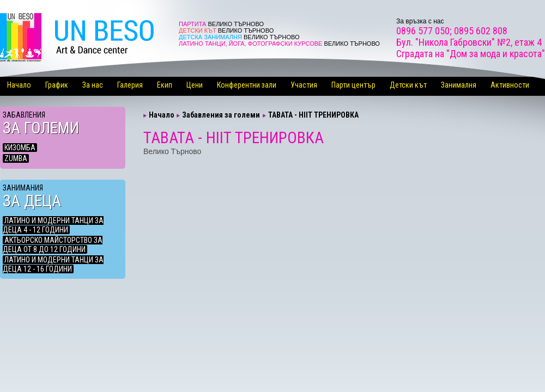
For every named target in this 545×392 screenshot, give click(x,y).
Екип (165, 85)
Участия (304, 85)
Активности (510, 85)
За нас (93, 85)
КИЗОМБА (20, 148)
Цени (195, 85)
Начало (19, 85)
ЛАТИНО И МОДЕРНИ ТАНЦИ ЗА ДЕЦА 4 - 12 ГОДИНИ (53, 225)
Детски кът (408, 85)
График (57, 85)
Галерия (130, 85)
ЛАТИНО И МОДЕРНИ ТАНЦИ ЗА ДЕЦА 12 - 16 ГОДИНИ (53, 264)
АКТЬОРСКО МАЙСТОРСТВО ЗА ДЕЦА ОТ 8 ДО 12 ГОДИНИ (53, 245)
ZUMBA (16, 158)
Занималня (459, 85)
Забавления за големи (221, 115)
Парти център (353, 85)
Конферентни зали (247, 85)
